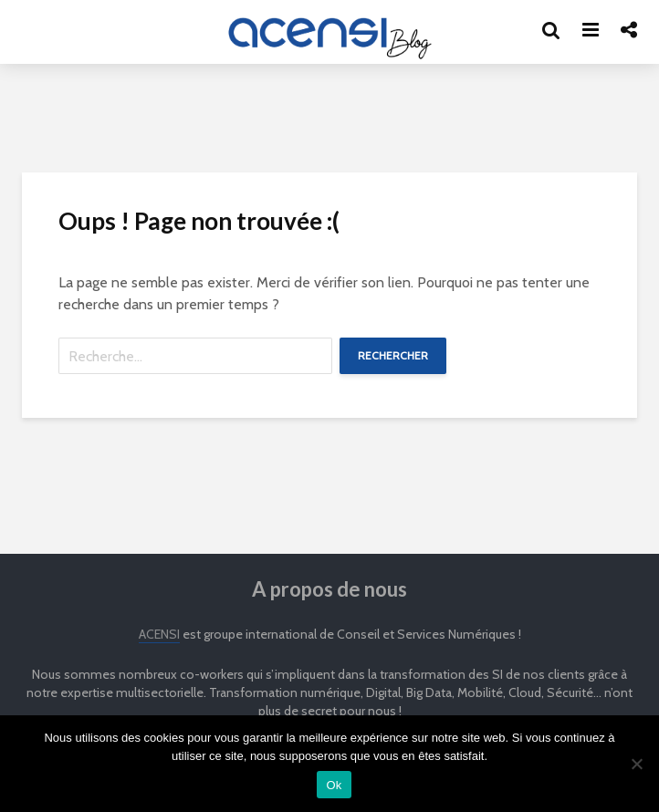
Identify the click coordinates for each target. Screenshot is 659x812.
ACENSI (159, 634)
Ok (334, 785)
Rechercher (393, 355)
